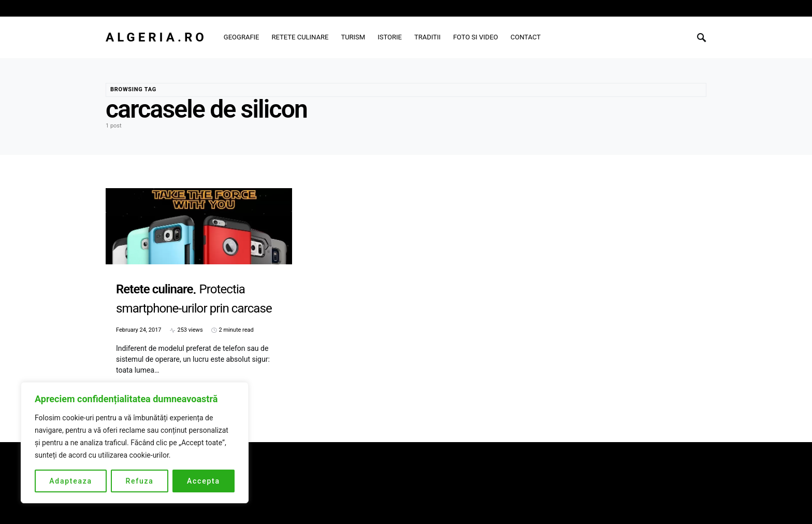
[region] (135, 443)
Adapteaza (71, 481)
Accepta (204, 481)
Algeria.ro (156, 37)
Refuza (139, 481)
